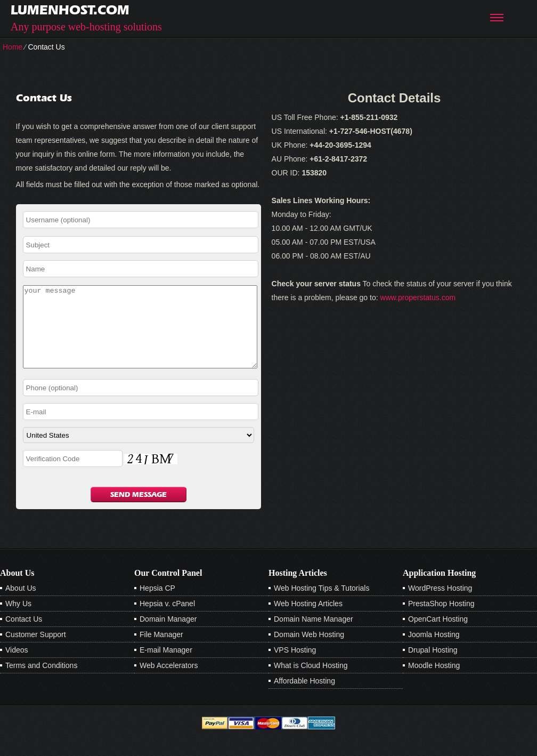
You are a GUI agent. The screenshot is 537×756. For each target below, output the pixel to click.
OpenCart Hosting (438, 635)
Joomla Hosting (434, 650)
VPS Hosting (295, 666)
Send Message (139, 510)
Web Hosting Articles (308, 620)
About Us (21, 604)
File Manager (161, 650)
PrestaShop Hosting (441, 620)
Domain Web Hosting (309, 650)
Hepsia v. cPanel (167, 620)
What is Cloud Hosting (311, 681)
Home (13, 47)
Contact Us (24, 635)
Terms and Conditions (41, 681)
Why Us (18, 620)
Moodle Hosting (434, 681)
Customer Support (36, 650)
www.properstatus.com (418, 297)
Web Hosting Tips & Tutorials (322, 604)
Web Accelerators (169, 681)
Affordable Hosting (304, 697)
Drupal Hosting (433, 666)
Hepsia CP (157, 604)
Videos (17, 666)
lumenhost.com (70, 10)
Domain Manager (168, 635)
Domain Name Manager (314, 635)
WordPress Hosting (440, 604)
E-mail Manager (166, 666)
